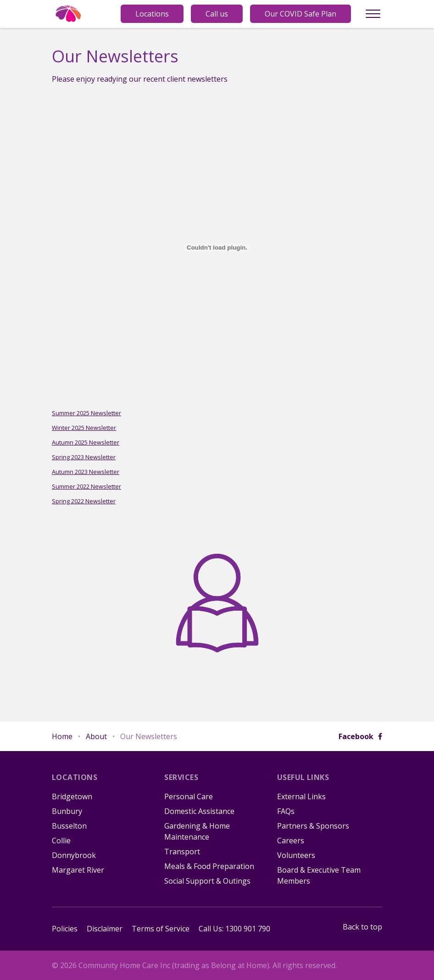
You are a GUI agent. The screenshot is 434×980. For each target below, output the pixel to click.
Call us (217, 14)
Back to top (362, 927)
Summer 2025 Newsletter (86, 413)
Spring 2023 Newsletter (84, 457)
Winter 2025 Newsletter (84, 428)
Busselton (69, 826)
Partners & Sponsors (313, 826)
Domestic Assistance (199, 811)
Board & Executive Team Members (319, 875)
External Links (301, 796)
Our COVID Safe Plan (300, 14)
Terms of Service (161, 929)
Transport (182, 852)
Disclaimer (105, 929)
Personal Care (189, 796)
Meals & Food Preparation (209, 866)
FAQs (286, 811)
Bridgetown (72, 796)
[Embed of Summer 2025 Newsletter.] (217, 248)
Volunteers (296, 855)
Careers (291, 841)
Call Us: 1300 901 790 (234, 929)
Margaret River (78, 870)
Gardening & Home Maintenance (197, 831)
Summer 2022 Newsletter (86, 486)
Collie (61, 841)
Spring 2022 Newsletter (84, 501)
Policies (65, 929)
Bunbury (67, 811)
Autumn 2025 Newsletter (86, 442)
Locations (152, 14)
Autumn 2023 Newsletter (86, 472)
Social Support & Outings (207, 881)
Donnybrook (74, 855)
